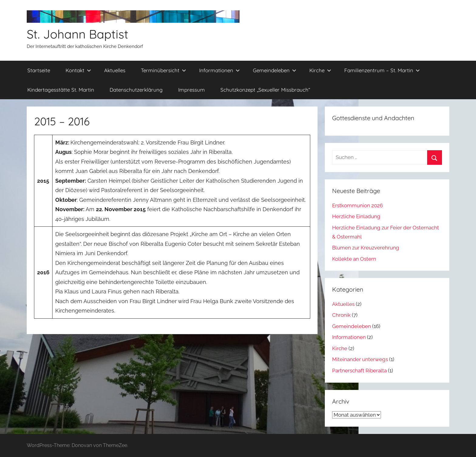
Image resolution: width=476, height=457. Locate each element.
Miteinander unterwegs (360, 359)
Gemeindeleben (275, 70)
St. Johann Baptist (78, 34)
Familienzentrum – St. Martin (382, 70)
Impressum (192, 90)
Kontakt (78, 70)
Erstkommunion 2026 (357, 205)
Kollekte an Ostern (354, 259)
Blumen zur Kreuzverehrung (366, 248)
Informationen (219, 70)
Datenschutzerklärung (136, 90)
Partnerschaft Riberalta (359, 371)
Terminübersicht (163, 70)
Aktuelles (115, 70)
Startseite (39, 70)
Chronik (341, 315)
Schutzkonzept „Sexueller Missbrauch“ (265, 90)
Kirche (320, 70)
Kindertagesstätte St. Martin (61, 90)
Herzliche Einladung (356, 216)
